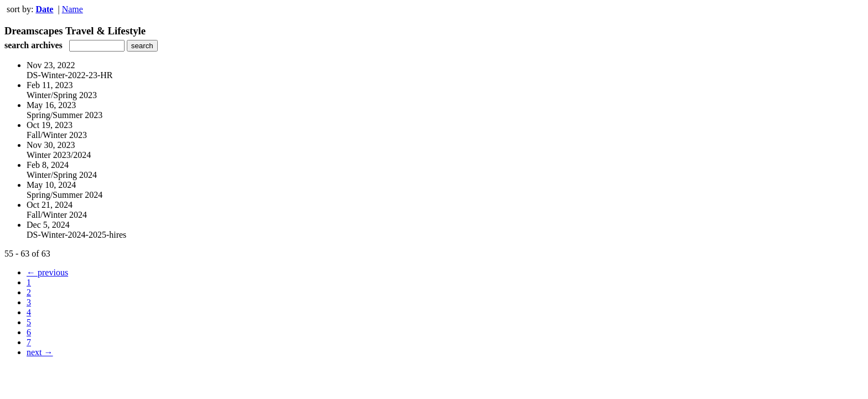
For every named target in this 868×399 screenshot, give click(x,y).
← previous (47, 272)
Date (44, 9)
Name (73, 9)
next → (40, 352)
